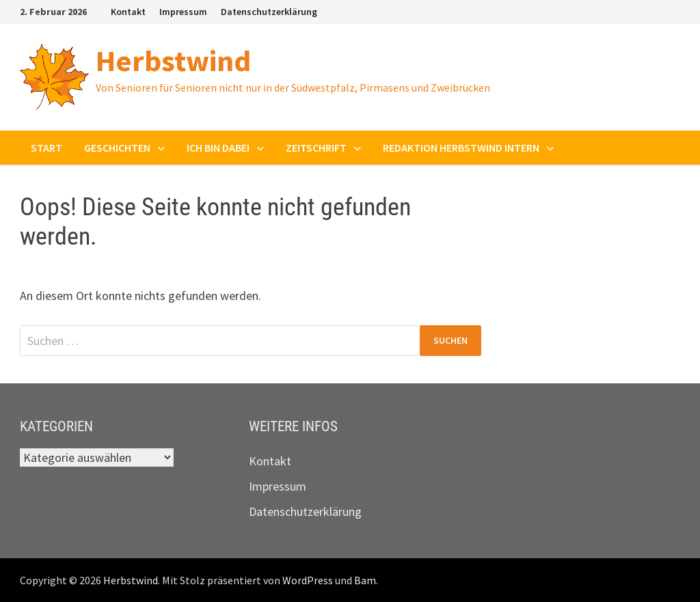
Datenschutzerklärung (269, 12)
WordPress (308, 580)
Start (46, 148)
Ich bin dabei (218, 148)
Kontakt (128, 12)
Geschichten (117, 148)
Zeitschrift (316, 148)
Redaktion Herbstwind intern (461, 148)
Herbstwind (173, 60)
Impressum (183, 12)
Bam (365, 580)
